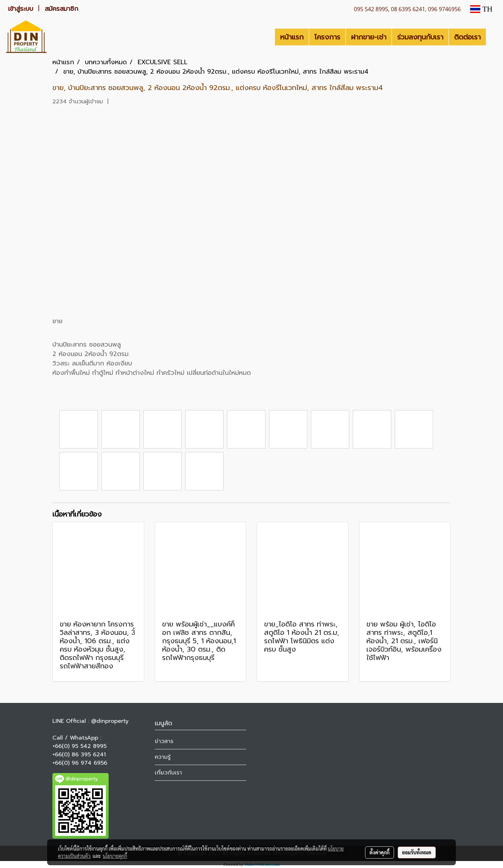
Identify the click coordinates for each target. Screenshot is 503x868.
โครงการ (327, 37)
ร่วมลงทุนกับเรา (420, 37)
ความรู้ (163, 757)
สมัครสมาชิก (61, 9)
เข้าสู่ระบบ (21, 9)
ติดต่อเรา (467, 37)
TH (481, 9)
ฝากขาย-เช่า (369, 37)
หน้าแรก (292, 37)
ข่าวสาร (164, 741)
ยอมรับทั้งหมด (417, 852)
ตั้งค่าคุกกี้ (380, 852)
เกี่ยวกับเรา (168, 773)
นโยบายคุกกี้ (115, 856)
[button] (492, 37)
